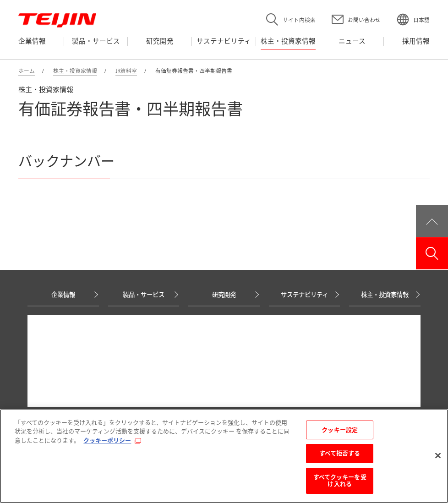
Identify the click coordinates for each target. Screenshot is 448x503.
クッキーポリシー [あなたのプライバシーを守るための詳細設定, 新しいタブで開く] (107, 440)
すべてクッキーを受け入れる (340, 481)
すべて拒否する (340, 453)
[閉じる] (438, 456)
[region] (224, 456)
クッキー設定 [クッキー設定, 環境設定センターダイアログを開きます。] (340, 430)
